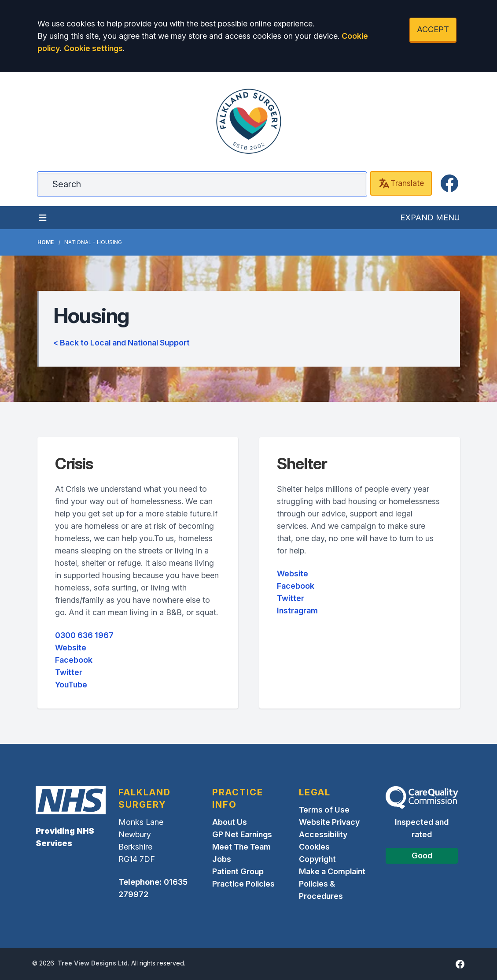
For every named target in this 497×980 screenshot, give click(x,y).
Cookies (314, 847)
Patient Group (238, 871)
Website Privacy (329, 822)
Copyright (317, 859)
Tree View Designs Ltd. (94, 963)
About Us (230, 822)
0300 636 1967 (84, 635)
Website (71, 648)
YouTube (71, 685)
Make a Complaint (332, 871)
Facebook (74, 660)
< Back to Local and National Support (121, 343)
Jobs (222, 859)
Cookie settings (93, 48)
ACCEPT (433, 29)
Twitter (69, 672)
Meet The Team (241, 847)
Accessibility (323, 834)
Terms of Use (324, 810)
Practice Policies (243, 884)
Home (46, 242)
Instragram (297, 611)
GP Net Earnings (242, 834)
